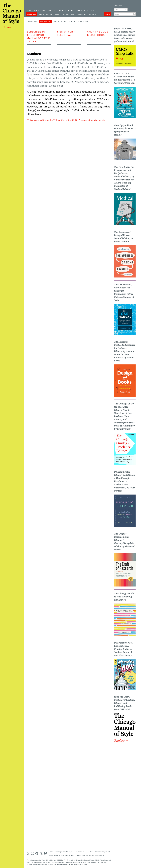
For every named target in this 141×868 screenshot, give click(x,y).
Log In (108, 14)
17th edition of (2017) (67, 120)
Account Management (102, 852)
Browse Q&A (46, 21)
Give (93, 11)
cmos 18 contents (43, 11)
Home (29, 11)
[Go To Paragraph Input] (121, 9)
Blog (41, 14)
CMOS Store (69, 14)
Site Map (89, 852)
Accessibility (99, 855)
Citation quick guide (64, 11)
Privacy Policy (80, 855)
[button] (126, 9)
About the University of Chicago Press (62, 855)
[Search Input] (125, 14)
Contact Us (90, 855)
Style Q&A (32, 14)
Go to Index (118, 5)
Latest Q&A (32, 21)
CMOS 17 (93, 14)
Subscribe (82, 14)
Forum (49, 14)
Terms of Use (80, 852)
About (58, 14)
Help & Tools (82, 11)
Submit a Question (63, 21)
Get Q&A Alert (81, 21)
